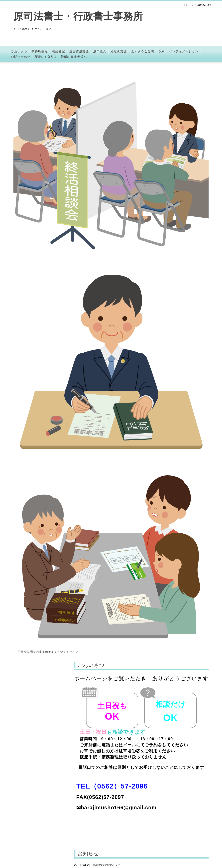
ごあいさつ (19, 51)
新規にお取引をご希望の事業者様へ (61, 57)
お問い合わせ (21, 57)
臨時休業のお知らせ (107, 865)
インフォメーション (184, 51)
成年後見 (100, 51)
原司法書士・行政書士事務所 (83, 16)
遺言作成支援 (79, 51)
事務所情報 (40, 51)
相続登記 (59, 51)
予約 (162, 51)
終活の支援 (119, 51)
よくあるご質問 (143, 51)
